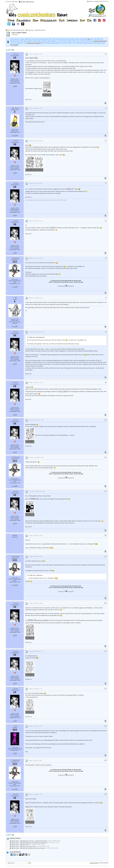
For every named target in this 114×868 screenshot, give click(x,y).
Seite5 (52, 228)
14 (105, 556)
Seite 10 (28, 658)
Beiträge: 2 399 (15, 319)
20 (105, 794)
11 (105, 457)
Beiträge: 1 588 (15, 79)
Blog (72, 435)
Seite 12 (28, 807)
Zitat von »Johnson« (36, 575)
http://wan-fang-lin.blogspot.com (34, 122)
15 (105, 603)
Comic (35, 78)
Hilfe (89, 39)
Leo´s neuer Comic (19, 33)
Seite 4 (70, 189)
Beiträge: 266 (15, 129)
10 (105, 420)
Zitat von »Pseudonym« (37, 337)
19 (105, 760)
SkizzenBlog (45, 78)
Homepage (61, 286)
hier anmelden (14, 45)
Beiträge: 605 (15, 279)
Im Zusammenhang (31, 697)
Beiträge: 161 (15, 747)
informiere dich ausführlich (34, 43)
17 (105, 689)
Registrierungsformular (100, 41)
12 (105, 491)
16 (105, 651)
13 (105, 535)
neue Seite (63, 391)
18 (105, 726)
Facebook (70, 286)
